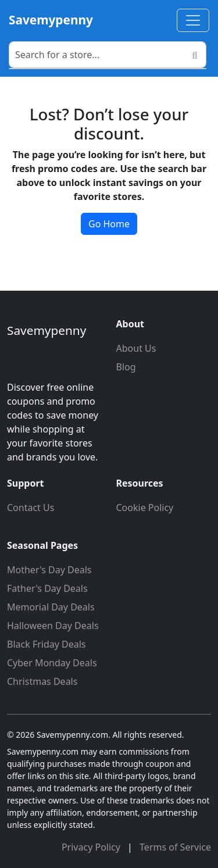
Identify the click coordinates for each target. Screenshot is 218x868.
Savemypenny (51, 20)
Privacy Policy (92, 847)
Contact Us (31, 508)
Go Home (109, 224)
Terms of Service (175, 847)
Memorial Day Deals (51, 607)
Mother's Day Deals (49, 570)
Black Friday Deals (47, 644)
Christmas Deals (42, 681)
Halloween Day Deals (53, 626)
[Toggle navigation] (193, 20)
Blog (126, 367)
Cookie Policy (145, 508)
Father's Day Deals (47, 588)
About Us (136, 348)
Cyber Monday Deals (52, 663)
